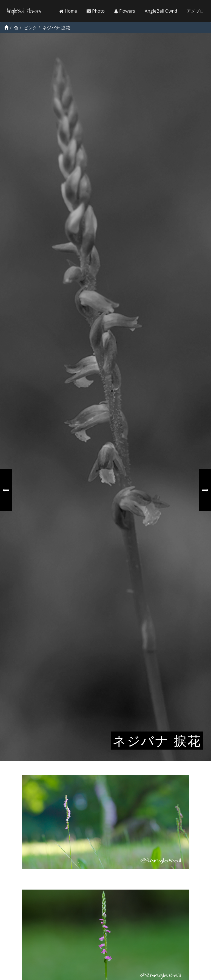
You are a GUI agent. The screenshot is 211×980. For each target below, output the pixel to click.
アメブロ (195, 11)
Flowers (125, 11)
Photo (96, 11)
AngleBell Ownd (161, 11)
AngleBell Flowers (24, 11)
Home (68, 11)
